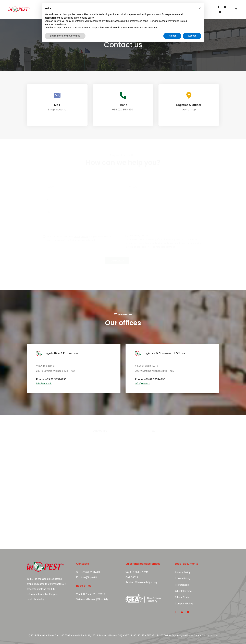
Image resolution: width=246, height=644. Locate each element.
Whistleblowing (183, 591)
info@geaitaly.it (176, 636)
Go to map (189, 110)
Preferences (182, 585)
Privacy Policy (81, 237)
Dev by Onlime (210, 636)
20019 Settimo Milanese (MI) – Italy (56, 371)
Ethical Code (182, 597)
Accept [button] (192, 36)
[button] (44, 384)
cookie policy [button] (87, 18)
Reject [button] (172, 36)
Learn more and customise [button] (65, 36)
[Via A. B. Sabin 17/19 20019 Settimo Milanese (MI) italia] (123, 498)
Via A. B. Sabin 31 (46, 366)
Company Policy (184, 604)
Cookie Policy (183, 579)
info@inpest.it (57, 110)
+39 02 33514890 (123, 110)
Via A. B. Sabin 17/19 (146, 366)
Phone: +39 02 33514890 (51, 379)
